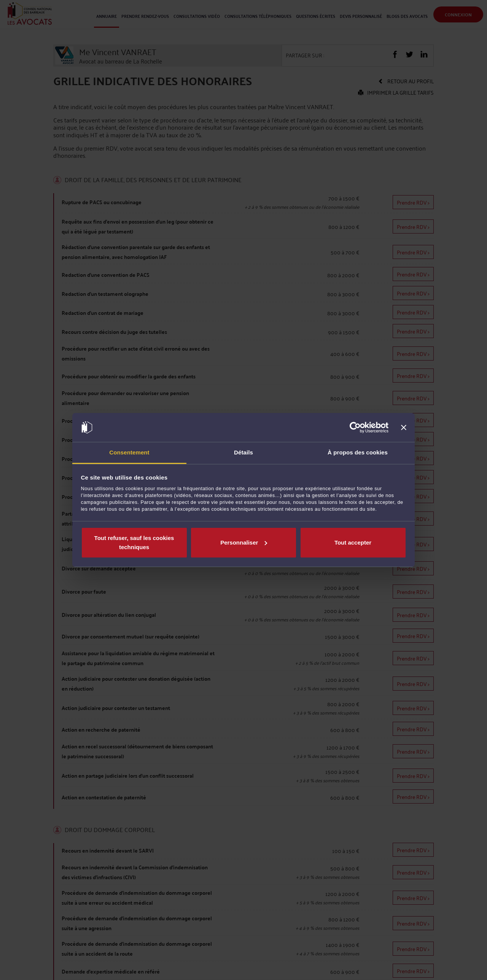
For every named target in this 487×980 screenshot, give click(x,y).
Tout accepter (353, 542)
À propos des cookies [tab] (358, 452)
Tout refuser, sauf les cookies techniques (134, 542)
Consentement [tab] (129, 452)
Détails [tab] (243, 452)
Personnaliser (244, 542)
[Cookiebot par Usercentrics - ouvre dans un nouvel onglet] (355, 427)
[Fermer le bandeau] (404, 427)
